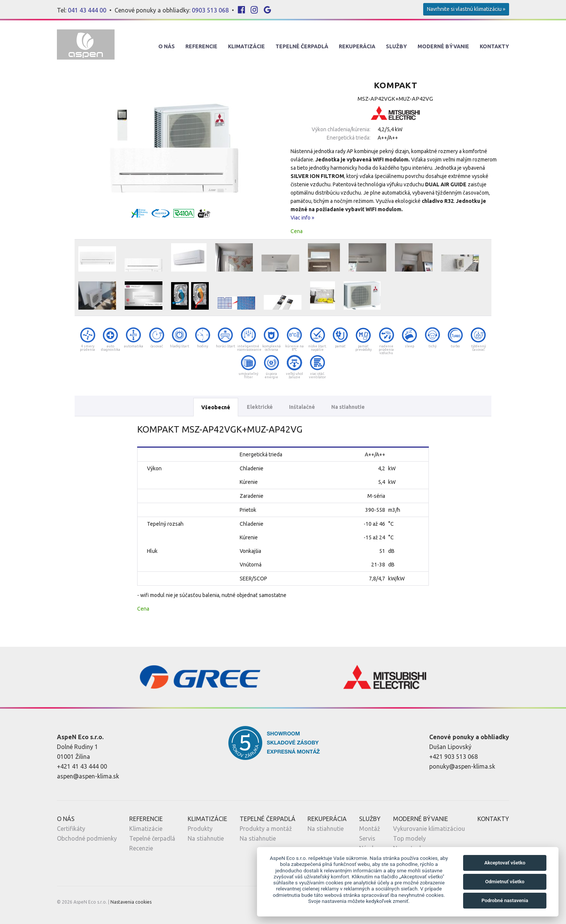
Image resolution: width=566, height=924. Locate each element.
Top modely (409, 838)
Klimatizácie (246, 46)
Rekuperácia (357, 46)
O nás (167, 46)
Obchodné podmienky (87, 838)
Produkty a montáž (266, 829)
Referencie (201, 46)
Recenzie (141, 848)
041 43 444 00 (87, 10)
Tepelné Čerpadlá (302, 46)
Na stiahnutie (348, 407)
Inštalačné (302, 407)
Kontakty (494, 46)
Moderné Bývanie (443, 46)
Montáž (370, 829)
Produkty (200, 829)
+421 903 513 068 (454, 757)
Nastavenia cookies (131, 902)
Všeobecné (216, 407)
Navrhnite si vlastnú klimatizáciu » (466, 9)
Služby (396, 46)
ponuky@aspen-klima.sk (462, 766)
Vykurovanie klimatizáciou (429, 829)
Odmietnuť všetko (505, 882)
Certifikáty (71, 829)
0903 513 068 (210, 10)
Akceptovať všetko (505, 863)
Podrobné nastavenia (505, 900)
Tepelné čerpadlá (152, 838)
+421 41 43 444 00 (82, 766)
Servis (367, 838)
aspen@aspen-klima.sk (88, 776)
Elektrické (260, 407)
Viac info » (302, 218)
